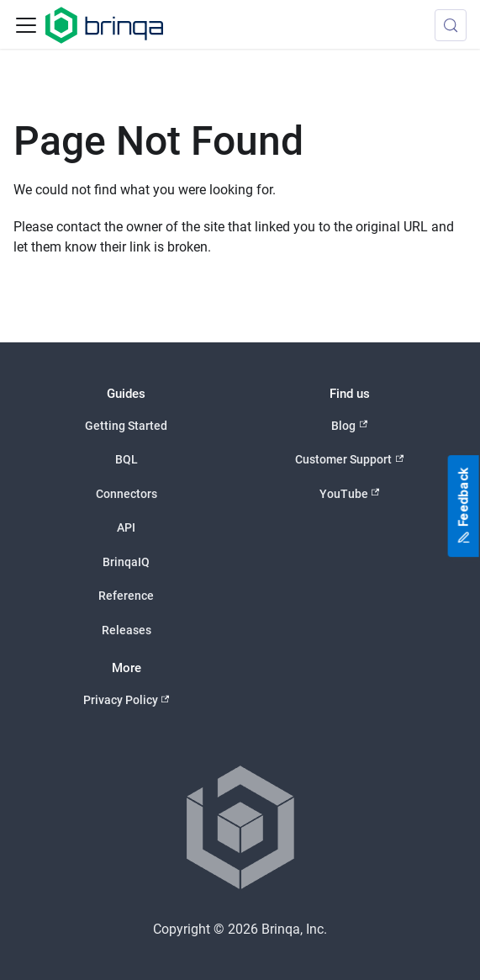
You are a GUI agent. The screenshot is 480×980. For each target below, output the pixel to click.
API (126, 527)
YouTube (350, 493)
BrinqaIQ (126, 562)
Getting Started (126, 426)
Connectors (127, 494)
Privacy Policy (127, 700)
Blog (349, 425)
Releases (127, 630)
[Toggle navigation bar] (26, 25)
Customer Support (349, 460)
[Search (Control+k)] (451, 25)
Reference (126, 596)
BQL (127, 459)
